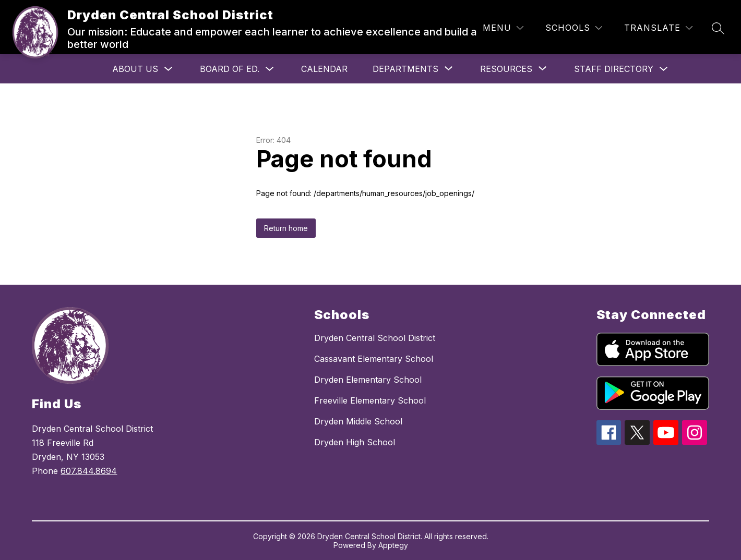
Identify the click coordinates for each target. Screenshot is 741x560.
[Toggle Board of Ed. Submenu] (270, 69)
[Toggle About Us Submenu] (169, 69)
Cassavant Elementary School (374, 359)
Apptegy (393, 545)
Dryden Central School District (375, 338)
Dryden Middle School (358, 421)
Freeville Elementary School (370, 400)
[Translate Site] (658, 28)
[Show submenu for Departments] (405, 69)
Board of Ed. (230, 69)
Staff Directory (614, 69)
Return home (286, 228)
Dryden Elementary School (368, 380)
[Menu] (503, 28)
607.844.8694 (89, 471)
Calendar (324, 69)
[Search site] (718, 28)
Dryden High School (355, 442)
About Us (135, 69)
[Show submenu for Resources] (506, 69)
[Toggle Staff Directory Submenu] (664, 69)
